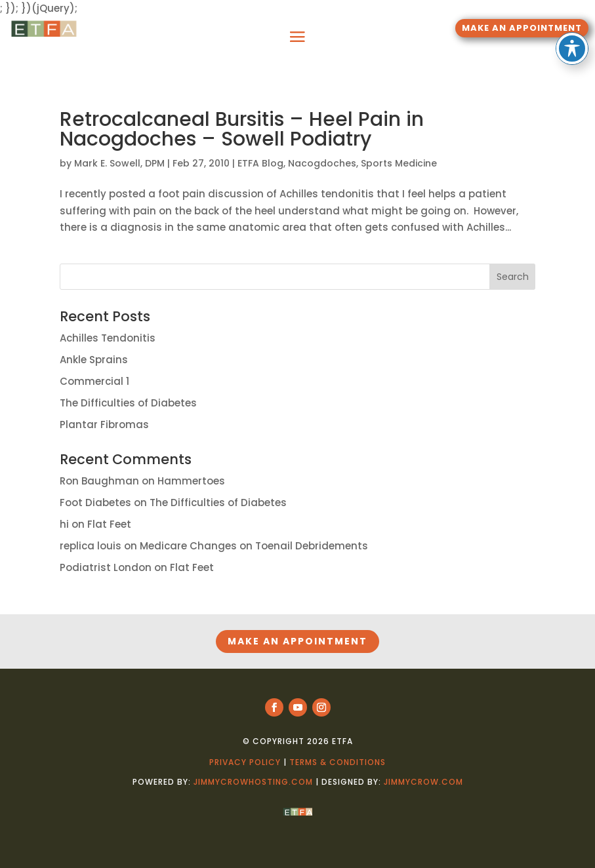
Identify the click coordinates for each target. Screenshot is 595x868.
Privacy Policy (245, 762)
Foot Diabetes (95, 503)
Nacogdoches (322, 163)
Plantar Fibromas (104, 424)
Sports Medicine (399, 163)
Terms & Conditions (338, 762)
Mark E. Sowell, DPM (119, 163)
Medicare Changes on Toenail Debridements (254, 546)
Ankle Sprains (94, 360)
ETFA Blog (260, 163)
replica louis (91, 546)
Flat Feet (109, 524)
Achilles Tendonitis (108, 338)
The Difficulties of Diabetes (128, 403)
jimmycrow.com (423, 782)
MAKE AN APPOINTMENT (522, 28)
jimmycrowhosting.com (253, 782)
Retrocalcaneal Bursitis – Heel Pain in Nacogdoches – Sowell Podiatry (242, 129)
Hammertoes (191, 481)
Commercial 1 (94, 381)
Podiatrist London (106, 567)
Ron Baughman (99, 481)
